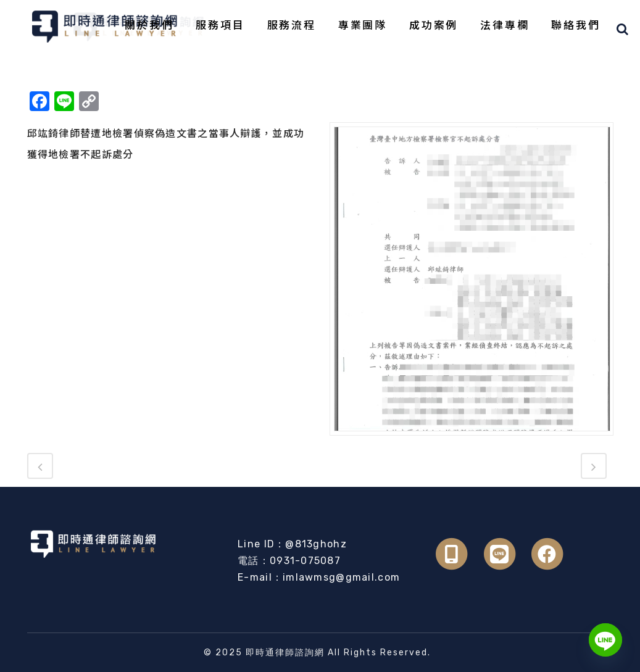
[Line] (605, 640)
